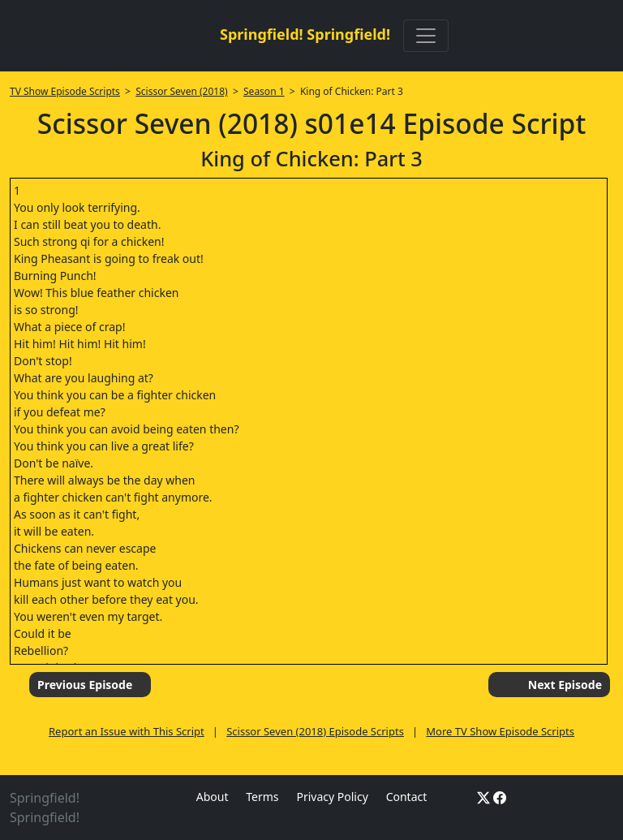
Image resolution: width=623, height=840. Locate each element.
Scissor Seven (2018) (181, 91)
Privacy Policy (332, 797)
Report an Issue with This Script (127, 731)
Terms (262, 797)
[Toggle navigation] (426, 36)
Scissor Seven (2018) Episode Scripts (315, 731)
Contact (407, 797)
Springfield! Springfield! (305, 34)
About (213, 797)
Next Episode (565, 685)
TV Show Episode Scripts (65, 91)
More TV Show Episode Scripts (500, 731)
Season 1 (264, 91)
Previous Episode (85, 685)
